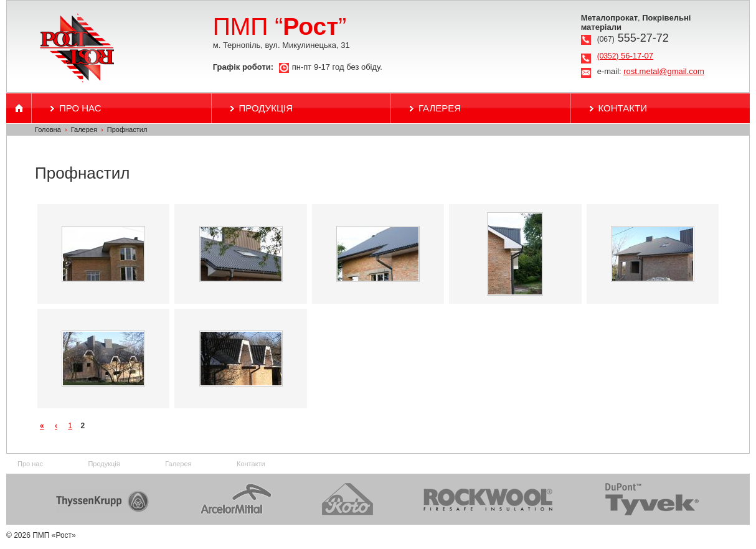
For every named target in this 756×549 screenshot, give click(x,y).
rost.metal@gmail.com (664, 71)
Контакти (623, 108)
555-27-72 (633, 38)
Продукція (266, 108)
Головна (48, 129)
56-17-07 (625, 56)
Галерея (440, 108)
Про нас (80, 108)
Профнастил (127, 129)
